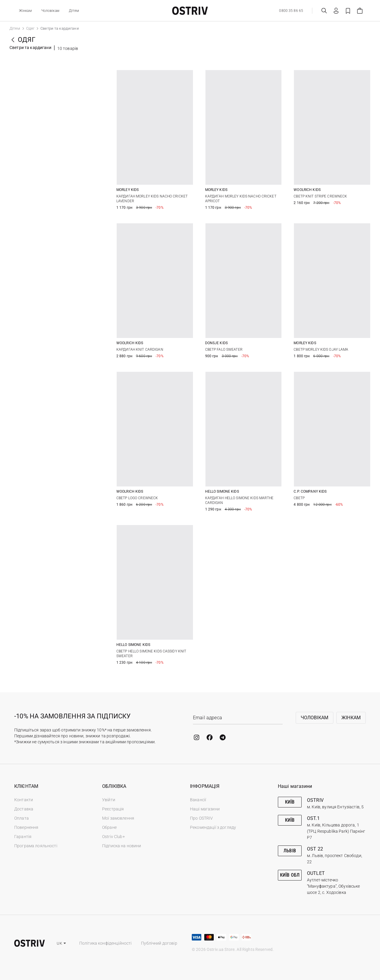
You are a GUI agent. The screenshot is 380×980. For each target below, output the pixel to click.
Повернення (26, 827)
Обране (109, 827)
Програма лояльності (36, 846)
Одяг (30, 28)
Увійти (109, 800)
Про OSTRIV (201, 818)
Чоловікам (50, 11)
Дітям (74, 11)
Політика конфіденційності (106, 943)
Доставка (24, 809)
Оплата (22, 818)
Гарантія (23, 837)
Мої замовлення (118, 818)
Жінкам (25, 11)
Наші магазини (205, 809)
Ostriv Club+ (114, 837)
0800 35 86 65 (291, 11)
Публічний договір (159, 943)
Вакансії (198, 800)
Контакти (24, 800)
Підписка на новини (122, 846)
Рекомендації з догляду (213, 827)
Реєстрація (113, 809)
